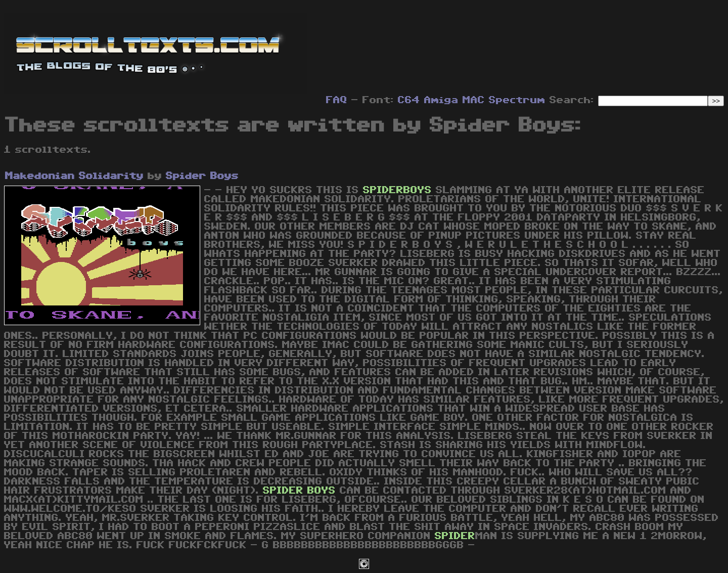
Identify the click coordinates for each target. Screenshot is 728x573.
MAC (474, 100)
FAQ (337, 100)
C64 (409, 100)
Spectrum (517, 100)
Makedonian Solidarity (74, 176)
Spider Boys (202, 176)
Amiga (441, 100)
